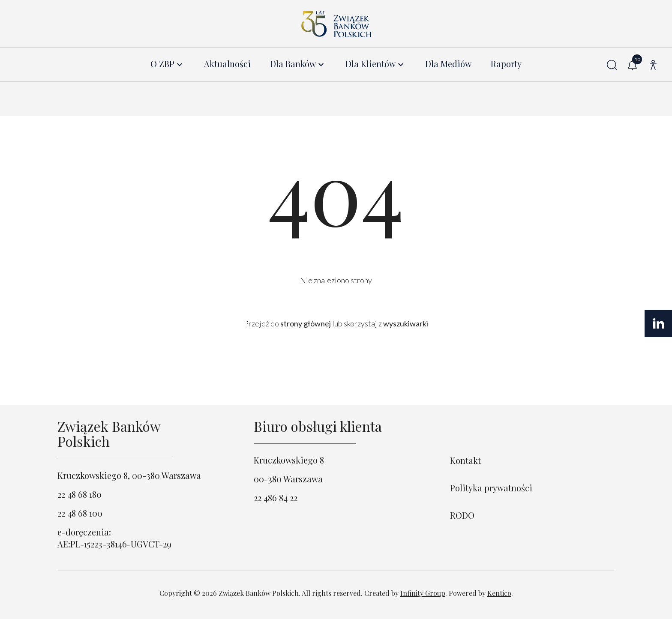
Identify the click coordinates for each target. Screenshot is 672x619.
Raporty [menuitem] (506, 64)
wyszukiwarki (406, 323)
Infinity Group (423, 593)
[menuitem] (168, 64)
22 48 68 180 (79, 494)
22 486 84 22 (276, 498)
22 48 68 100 (80, 513)
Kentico (499, 593)
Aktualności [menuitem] (227, 64)
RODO (462, 515)
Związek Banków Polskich (109, 434)
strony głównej (306, 323)
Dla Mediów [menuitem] (448, 64)
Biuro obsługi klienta (318, 426)
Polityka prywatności (491, 488)
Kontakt (465, 460)
